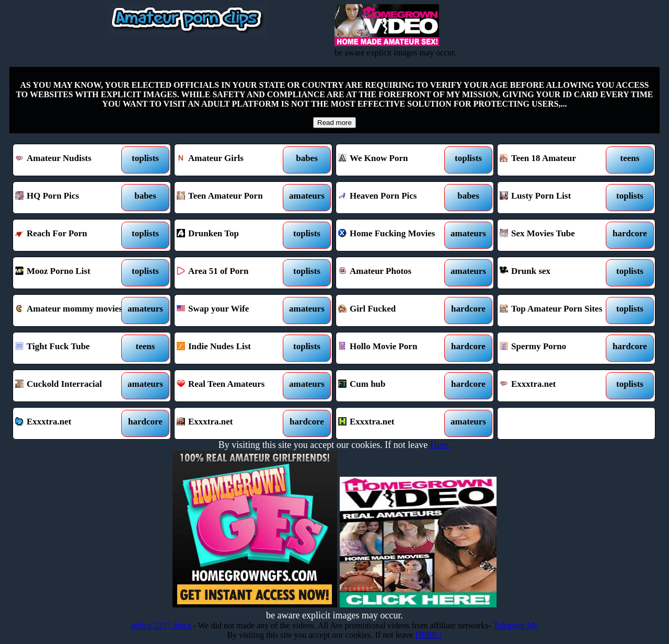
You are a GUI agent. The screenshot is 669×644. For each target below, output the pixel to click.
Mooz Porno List (72, 273)
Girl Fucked (395, 310)
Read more (334, 123)
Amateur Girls (233, 160)
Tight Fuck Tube (72, 348)
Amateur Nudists (72, 160)
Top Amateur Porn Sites (556, 310)
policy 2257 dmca (161, 625)
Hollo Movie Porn (395, 348)
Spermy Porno (556, 348)
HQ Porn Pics (72, 198)
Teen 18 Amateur (556, 160)
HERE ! (428, 635)
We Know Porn (395, 160)
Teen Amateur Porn (233, 198)
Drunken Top (233, 235)
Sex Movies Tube (556, 235)
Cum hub (395, 386)
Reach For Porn (72, 235)
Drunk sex (556, 273)
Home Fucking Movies (395, 235)
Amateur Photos (395, 273)
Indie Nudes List (233, 348)
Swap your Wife (233, 310)
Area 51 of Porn (233, 273)
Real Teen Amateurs (233, 386)
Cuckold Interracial (72, 386)
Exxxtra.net (556, 386)
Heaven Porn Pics (395, 198)
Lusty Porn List (556, 198)
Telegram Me (516, 625)
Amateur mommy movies (72, 310)
